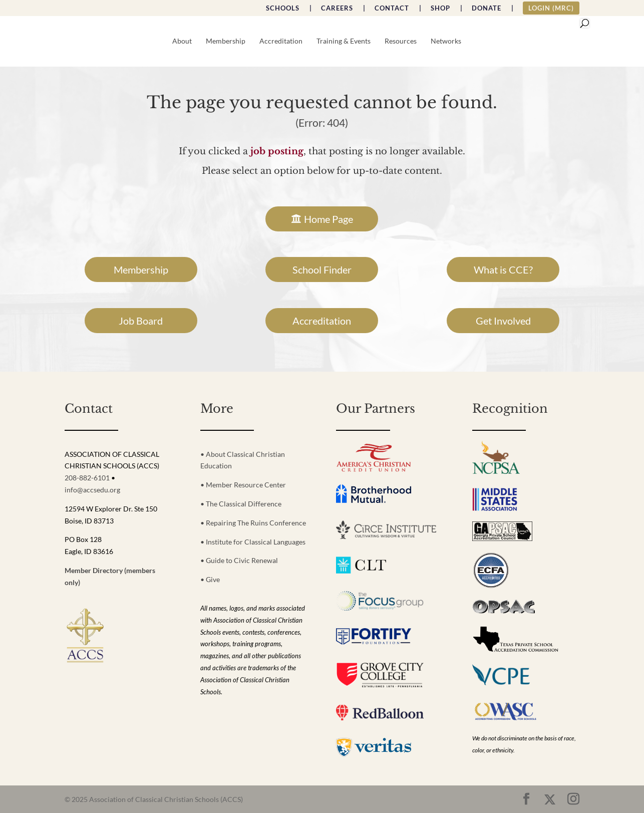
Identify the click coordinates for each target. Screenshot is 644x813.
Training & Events (344, 41)
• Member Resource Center (243, 485)
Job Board (141, 321)
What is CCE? (503, 269)
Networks (446, 41)
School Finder (322, 269)
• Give (210, 579)
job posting (277, 151)
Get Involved (503, 321)
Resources (401, 41)
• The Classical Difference (241, 504)
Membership (226, 41)
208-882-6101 (87, 478)
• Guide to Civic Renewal (239, 560)
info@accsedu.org (92, 490)
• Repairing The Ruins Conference (253, 523)
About (182, 41)
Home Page (329, 219)
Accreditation (281, 41)
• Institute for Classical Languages (253, 542)
